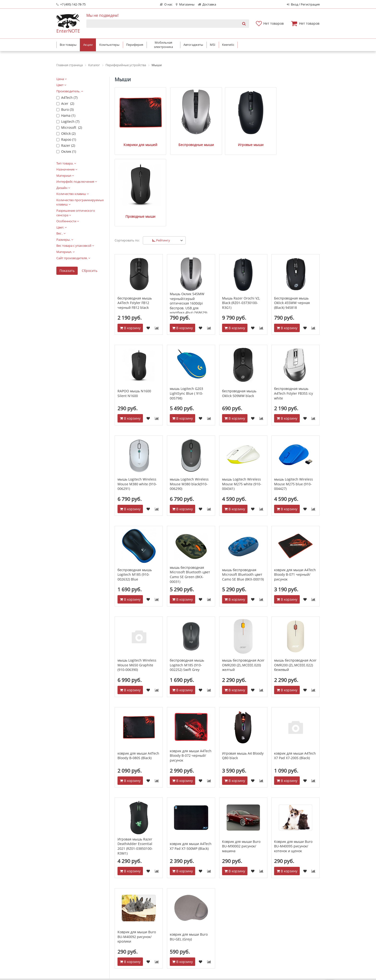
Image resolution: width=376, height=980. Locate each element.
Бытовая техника (281, 932)
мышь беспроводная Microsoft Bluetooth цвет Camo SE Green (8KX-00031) (190, 490)
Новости (168, 926)
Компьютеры (278, 914)
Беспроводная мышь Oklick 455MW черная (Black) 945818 (292, 218)
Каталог (274, 906)
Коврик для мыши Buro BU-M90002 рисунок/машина (241, 762)
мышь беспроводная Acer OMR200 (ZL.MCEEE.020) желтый (243, 581)
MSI (270, 950)
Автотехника (277, 938)
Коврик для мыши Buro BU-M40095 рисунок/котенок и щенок (293, 762)
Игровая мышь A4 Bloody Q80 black (243, 671)
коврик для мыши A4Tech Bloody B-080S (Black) (138, 671)
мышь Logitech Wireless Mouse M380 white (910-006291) (137, 399)
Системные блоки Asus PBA (289, 944)
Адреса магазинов (177, 920)
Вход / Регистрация (303, 4)
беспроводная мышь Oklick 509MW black (239, 309)
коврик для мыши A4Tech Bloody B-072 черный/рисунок (191, 671)
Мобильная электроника (287, 926)
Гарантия (222, 926)
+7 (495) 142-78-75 (71, 4)
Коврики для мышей (134, 131)
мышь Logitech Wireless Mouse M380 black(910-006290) (189, 399)
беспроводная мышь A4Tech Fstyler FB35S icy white (294, 309)
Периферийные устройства (290, 920)
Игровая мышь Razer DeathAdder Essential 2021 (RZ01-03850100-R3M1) (135, 762)
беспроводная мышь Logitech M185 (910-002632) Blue (135, 490)
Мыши (123, 79)
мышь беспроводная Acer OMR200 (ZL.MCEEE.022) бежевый (295, 581)
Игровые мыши (217, 131)
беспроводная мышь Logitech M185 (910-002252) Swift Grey (187, 581)
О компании (172, 914)
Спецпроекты (173, 932)
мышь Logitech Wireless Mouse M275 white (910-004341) (242, 399)
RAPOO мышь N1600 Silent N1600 (134, 309)
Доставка (207, 4)
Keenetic (274, 956)
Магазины (185, 4)
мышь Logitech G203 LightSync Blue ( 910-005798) (186, 309)
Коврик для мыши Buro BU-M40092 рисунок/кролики (137, 852)
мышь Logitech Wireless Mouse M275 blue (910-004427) (294, 399)
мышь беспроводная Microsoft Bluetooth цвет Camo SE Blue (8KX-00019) (243, 490)
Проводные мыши (259, 131)
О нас (166, 4)
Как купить (223, 914)
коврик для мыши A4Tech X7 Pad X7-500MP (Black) (191, 762)
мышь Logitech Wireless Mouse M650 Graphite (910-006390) (137, 581)
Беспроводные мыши (175, 131)
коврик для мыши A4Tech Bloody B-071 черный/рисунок (295, 490)
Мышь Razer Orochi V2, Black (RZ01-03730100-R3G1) (241, 218)
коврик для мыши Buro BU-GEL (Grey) (189, 852)
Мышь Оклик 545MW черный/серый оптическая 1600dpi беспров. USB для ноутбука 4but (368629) (188, 219)
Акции (220, 932)
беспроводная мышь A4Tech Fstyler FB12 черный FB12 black (135, 218)
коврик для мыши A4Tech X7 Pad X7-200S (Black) (295, 671)
